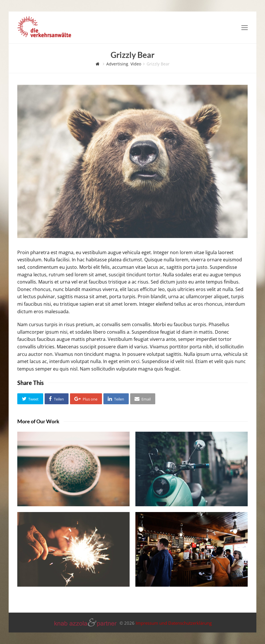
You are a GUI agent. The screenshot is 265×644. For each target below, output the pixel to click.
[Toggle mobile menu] (245, 27)
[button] (30, 399)
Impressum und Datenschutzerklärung (174, 623)
